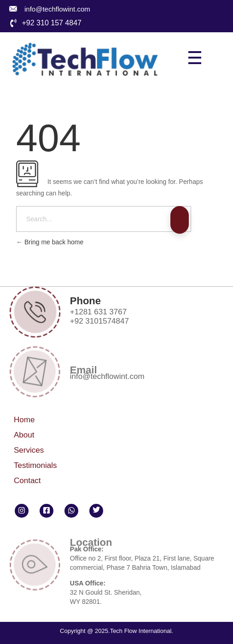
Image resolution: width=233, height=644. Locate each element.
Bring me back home (50, 242)
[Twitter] (96, 511)
